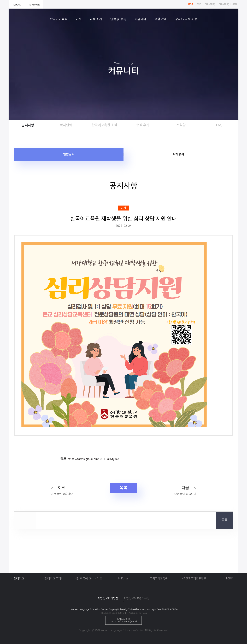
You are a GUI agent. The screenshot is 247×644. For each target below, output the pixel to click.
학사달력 (66, 125)
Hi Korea (123, 579)
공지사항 (28, 125)
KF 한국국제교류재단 (194, 579)
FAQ (219, 125)
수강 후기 (143, 125)
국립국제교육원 (159, 579)
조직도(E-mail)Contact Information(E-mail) (123, 620)
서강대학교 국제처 (53, 579)
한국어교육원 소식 (104, 125)
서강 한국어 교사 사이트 (88, 579)
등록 (225, 520)
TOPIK (229, 579)
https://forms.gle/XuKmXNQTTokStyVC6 (93, 459)
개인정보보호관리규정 (137, 598)
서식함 (181, 125)
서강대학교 (18, 579)
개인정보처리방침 (108, 598)
